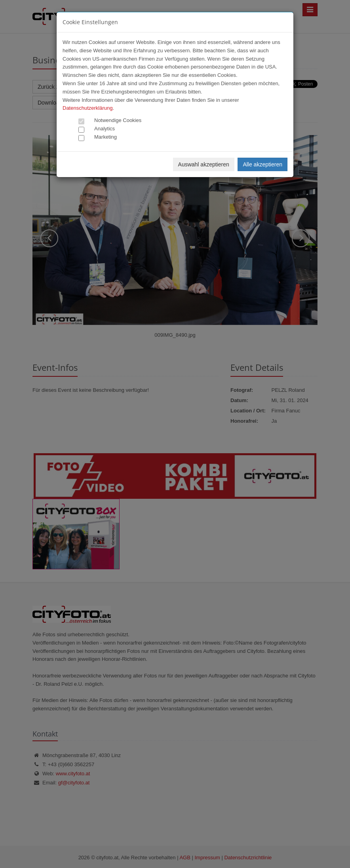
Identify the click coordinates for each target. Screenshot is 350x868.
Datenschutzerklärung (87, 108)
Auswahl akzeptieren (204, 164)
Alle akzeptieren (262, 164)
